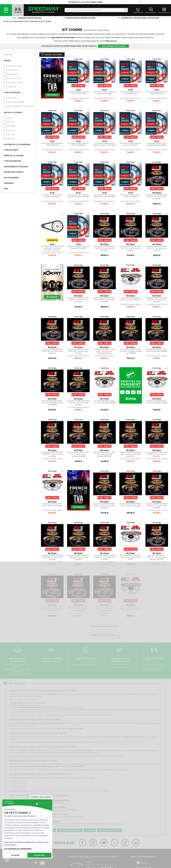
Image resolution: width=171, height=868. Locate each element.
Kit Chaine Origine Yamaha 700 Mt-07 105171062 (78, 93)
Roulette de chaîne (18, 786)
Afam (80, 724)
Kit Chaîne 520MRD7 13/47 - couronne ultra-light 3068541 (157, 402)
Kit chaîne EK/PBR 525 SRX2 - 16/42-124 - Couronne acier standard (157, 197)
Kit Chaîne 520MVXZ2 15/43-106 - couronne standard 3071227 (131, 558)
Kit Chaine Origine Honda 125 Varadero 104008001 (78, 248)
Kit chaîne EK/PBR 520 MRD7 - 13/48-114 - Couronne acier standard (157, 506)
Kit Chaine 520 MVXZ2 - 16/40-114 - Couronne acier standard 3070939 (157, 558)
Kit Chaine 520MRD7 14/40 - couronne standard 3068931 (157, 351)
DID (75, 724)
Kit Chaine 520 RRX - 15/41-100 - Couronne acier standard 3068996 (105, 609)
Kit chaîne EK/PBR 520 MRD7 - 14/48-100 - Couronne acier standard (105, 558)
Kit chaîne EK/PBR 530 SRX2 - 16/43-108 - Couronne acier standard (105, 300)
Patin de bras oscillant (20, 784)
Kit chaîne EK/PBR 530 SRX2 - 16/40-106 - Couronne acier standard (52, 352)
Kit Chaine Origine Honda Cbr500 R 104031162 (52, 196)
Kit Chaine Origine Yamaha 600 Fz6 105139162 (78, 145)
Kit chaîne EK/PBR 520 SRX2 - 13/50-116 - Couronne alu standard (157, 300)
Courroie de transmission (70, 831)
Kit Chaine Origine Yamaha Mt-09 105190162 (131, 93)
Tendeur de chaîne (18, 788)
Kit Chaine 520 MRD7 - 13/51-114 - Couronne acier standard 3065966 (78, 455)
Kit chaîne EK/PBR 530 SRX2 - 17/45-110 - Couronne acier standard (131, 249)
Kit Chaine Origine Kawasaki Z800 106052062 (157, 93)
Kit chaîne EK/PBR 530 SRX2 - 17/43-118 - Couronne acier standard (105, 249)
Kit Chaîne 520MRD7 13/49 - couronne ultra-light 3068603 (104, 402)
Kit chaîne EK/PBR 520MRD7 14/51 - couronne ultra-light (131, 505)
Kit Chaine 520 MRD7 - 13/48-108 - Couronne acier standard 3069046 (105, 352)
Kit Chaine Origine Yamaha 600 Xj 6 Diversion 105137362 (78, 196)
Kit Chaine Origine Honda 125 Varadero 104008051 (105, 93)
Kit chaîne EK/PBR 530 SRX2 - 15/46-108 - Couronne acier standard (78, 352)
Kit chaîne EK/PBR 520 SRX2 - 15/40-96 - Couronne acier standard (78, 300)
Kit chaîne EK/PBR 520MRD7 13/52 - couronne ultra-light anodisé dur (104, 506)
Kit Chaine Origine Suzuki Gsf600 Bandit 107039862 (157, 145)
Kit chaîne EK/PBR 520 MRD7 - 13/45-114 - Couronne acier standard (78, 403)
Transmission (35, 21)
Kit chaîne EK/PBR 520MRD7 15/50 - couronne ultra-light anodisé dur (131, 455)
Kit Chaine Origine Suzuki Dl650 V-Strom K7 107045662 (104, 145)
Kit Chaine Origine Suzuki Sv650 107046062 (131, 196)
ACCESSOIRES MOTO (19, 21)
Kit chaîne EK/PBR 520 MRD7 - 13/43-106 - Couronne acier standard (52, 558)
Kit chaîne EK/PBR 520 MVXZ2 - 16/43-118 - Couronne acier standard (52, 609)
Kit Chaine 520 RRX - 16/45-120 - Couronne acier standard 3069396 (78, 609)
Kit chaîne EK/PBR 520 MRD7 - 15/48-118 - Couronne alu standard (157, 455)
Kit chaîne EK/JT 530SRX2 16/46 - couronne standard (131, 299)
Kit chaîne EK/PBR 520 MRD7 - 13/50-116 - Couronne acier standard (52, 455)
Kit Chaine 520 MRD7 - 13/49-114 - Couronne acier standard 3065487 (105, 455)
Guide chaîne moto (19, 782)
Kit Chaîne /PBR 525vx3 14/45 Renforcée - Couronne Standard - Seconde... (52, 249)
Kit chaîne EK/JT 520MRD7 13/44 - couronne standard (52, 505)
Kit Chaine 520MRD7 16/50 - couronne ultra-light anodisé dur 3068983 (131, 352)
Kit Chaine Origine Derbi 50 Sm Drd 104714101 (131, 145)
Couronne (90, 831)
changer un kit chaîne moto (115, 824)
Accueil (6, 21)
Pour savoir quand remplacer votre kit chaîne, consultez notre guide (120, 743)
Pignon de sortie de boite (109, 831)
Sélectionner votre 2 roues (114, 46)
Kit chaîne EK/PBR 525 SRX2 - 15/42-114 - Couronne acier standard (157, 249)
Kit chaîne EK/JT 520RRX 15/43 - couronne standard (131, 608)
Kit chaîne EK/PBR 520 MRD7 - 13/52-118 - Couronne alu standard (78, 558)
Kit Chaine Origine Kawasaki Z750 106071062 (52, 145)
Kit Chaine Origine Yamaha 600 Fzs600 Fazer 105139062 (105, 196)
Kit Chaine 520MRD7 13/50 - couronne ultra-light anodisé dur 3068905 (52, 403)
